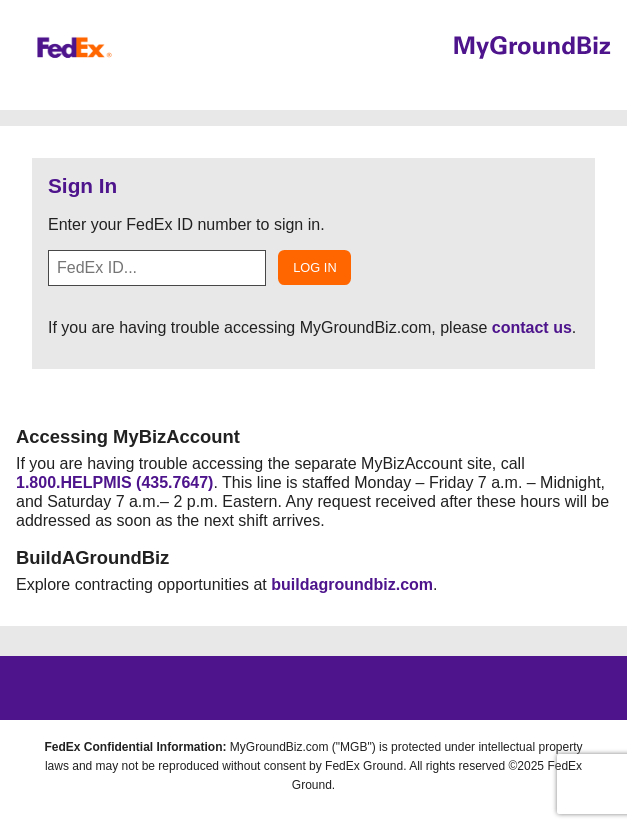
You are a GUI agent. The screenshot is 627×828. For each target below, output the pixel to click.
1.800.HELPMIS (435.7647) (114, 482)
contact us (532, 327)
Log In (314, 267)
